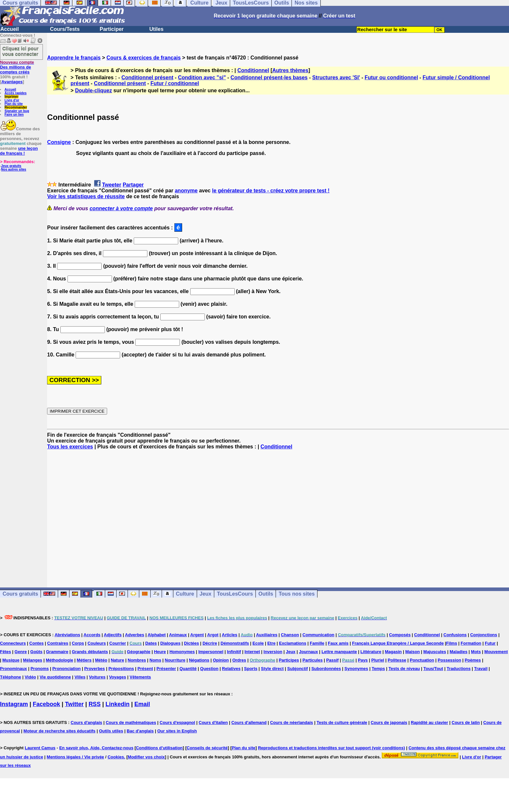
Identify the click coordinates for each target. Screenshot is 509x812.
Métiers (84, 660)
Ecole (258, 643)
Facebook (46, 704)
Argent (197, 635)
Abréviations (67, 635)
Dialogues (170, 643)
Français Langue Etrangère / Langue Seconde (398, 643)
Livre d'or (12, 100)
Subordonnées (326, 669)
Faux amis (338, 643)
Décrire (210, 643)
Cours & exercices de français (144, 58)
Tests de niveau (404, 669)
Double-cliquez (93, 90)
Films (452, 643)
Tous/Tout (433, 669)
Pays (363, 660)
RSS (95, 704)
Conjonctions (484, 635)
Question (209, 669)
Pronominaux (13, 669)
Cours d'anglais (87, 722)
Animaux (178, 635)
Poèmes (473, 660)
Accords (92, 635)
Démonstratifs (235, 643)
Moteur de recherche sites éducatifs (59, 731)
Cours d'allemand (249, 722)
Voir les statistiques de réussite (86, 196)
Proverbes (94, 669)
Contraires (58, 643)
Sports (251, 669)
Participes (289, 660)
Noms (155, 660)
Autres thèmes (290, 70)
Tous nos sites (297, 594)
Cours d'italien (213, 722)
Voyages (118, 677)
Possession (449, 660)
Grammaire (57, 652)
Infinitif (234, 652)
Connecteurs (13, 643)
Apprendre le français (74, 58)
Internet (252, 652)
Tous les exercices (70, 447)
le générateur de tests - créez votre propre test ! (271, 191)
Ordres (239, 660)
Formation (471, 643)
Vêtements (140, 677)
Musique (11, 660)
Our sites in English (177, 731)
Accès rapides (16, 93)
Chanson (290, 635)
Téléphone (11, 677)
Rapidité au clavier (429, 722)
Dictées (192, 643)
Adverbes (135, 635)
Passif (332, 660)
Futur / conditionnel (175, 83)
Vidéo (30, 677)
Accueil (10, 29)
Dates (151, 643)
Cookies (116, 757)
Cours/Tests (65, 29)
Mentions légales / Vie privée (75, 757)
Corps (78, 643)
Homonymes (182, 652)
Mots (476, 652)
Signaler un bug (17, 111)
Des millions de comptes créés (17, 67)
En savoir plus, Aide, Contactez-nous (96, 748)
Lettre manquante (339, 652)
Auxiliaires (267, 635)
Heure (160, 652)
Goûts (36, 652)
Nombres (137, 660)
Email (142, 704)
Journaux (309, 652)
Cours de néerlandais (292, 722)
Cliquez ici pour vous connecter (20, 51)
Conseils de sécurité (207, 748)
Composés (400, 635)
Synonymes (356, 669)
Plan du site (14, 104)
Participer (112, 29)
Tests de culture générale (342, 722)
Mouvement (496, 652)
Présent (145, 669)
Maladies (459, 652)
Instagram (14, 704)
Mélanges (33, 660)
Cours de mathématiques (131, 722)
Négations (199, 660)
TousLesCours (235, 594)
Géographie (139, 652)
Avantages (12, 82)
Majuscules (435, 652)
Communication (318, 635)
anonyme (186, 191)
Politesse (397, 660)
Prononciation (66, 669)
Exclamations (293, 643)
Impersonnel (211, 652)
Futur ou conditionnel (391, 77)
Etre (271, 643)
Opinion (221, 660)
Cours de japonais (389, 722)
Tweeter (112, 185)
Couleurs (97, 643)
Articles (230, 635)
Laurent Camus (40, 748)
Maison (412, 652)
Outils (266, 594)
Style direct (272, 669)
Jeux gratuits (11, 166)
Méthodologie (60, 660)
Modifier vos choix (146, 757)
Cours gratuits (20, 594)
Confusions (455, 635)
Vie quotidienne (55, 677)
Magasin (393, 652)
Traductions (459, 669)
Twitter (74, 704)
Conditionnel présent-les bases (269, 77)
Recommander (16, 107)
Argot (213, 635)
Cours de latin (466, 722)
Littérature (371, 652)
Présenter (166, 669)
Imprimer (12, 97)
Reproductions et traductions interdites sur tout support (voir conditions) (332, 748)
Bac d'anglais (140, 731)
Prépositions (121, 669)
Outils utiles (111, 731)
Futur (490, 643)
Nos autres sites (13, 169)
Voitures (97, 677)
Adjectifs (113, 635)
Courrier (118, 643)
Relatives (231, 669)
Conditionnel (253, 70)
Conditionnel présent (147, 77)
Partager (133, 185)
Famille (317, 643)
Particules (313, 660)
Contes (36, 643)
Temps (378, 669)
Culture (185, 594)
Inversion (273, 652)
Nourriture (175, 660)
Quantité (188, 669)
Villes (80, 677)
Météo (101, 660)
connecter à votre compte (121, 208)
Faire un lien (14, 115)
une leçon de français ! (19, 151)
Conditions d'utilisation (159, 748)
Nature (117, 660)
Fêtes (6, 652)
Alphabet (157, 635)
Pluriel (378, 660)
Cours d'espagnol (177, 722)
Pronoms (40, 669)
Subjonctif (298, 669)
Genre (21, 652)
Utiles (156, 29)
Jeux (205, 594)
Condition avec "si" (202, 77)
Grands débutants (90, 652)
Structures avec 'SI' (336, 77)
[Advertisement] (278, 513)
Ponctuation (422, 660)
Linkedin (118, 704)
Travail (481, 669)
